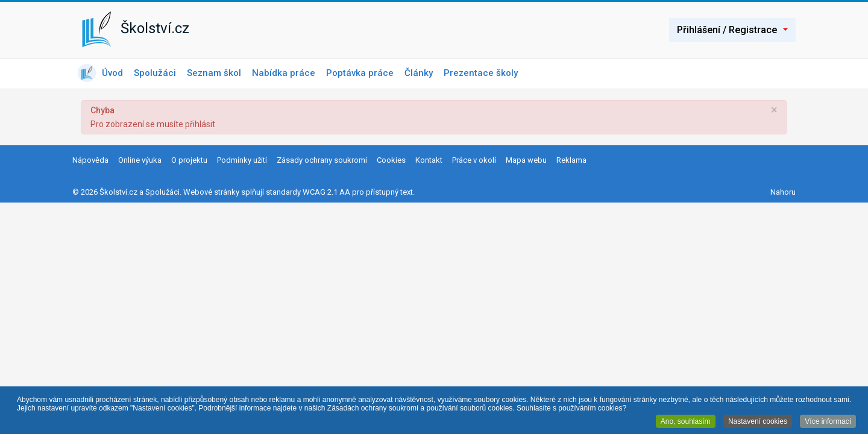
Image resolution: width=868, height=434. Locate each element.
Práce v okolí (474, 160)
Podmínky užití (242, 160)
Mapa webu (526, 160)
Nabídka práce (284, 73)
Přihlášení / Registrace (732, 30)
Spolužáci (155, 73)
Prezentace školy (481, 73)
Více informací (828, 422)
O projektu (189, 160)
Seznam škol (214, 73)
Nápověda (90, 160)
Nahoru (783, 192)
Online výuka (140, 160)
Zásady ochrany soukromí (322, 160)
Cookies (391, 160)
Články (419, 73)
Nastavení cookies (758, 422)
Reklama (571, 160)
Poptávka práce (360, 73)
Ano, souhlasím (686, 422)
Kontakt (429, 160)
